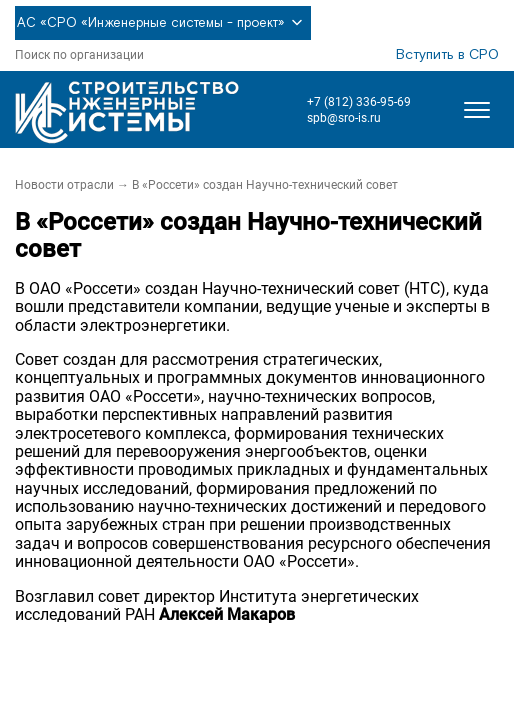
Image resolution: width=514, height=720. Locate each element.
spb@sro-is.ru (344, 118)
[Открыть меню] (477, 110)
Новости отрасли (64, 185)
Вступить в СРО (447, 55)
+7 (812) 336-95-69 (359, 102)
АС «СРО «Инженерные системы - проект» (163, 23)
